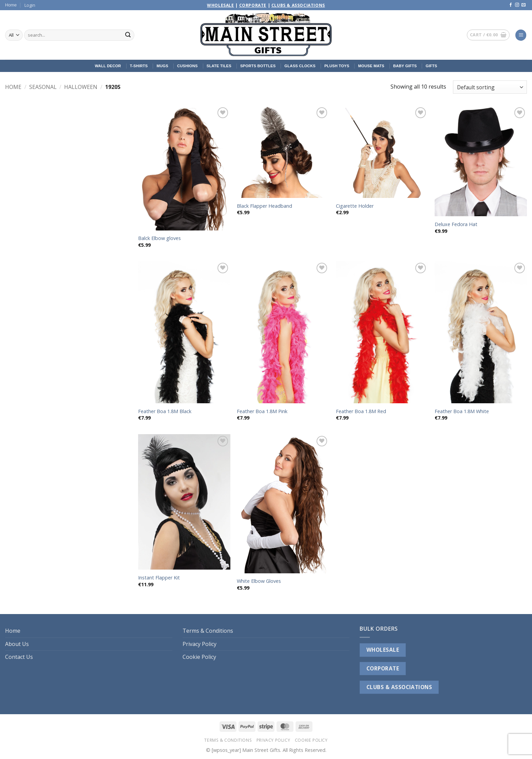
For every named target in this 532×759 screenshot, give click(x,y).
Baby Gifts (405, 66)
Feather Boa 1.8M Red (361, 411)
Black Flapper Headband (264, 206)
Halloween (81, 87)
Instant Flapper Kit (159, 578)
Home (11, 5)
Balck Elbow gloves (159, 238)
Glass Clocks (300, 66)
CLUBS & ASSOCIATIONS (399, 687)
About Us (17, 644)
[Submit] (128, 35)
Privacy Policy (199, 644)
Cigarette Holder (355, 206)
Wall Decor (108, 66)
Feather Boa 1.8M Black (165, 411)
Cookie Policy (199, 657)
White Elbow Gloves (259, 581)
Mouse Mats (371, 66)
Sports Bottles (258, 66)
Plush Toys (337, 66)
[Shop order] (490, 87)
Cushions (187, 66)
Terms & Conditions (208, 631)
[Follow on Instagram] (517, 5)
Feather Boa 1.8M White (462, 411)
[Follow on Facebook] (511, 5)
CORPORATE (383, 668)
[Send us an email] (524, 5)
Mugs (162, 66)
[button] (30, 5)
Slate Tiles (219, 66)
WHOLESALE (383, 650)
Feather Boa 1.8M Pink (262, 411)
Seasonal (43, 87)
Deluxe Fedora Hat (456, 224)
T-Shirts (139, 66)
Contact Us (19, 657)
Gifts (432, 66)
